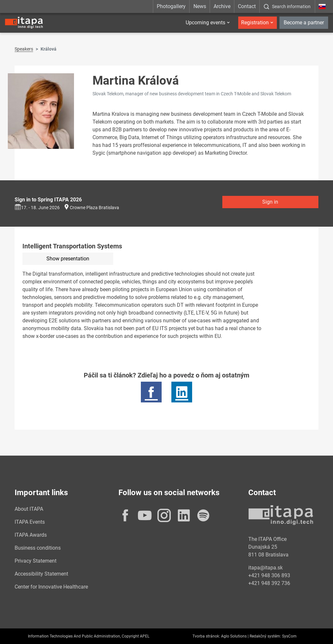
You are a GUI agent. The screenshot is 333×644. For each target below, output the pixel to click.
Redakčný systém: (265, 636)
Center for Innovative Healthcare (51, 587)
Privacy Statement (36, 561)
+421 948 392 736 (269, 583)
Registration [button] (255, 23)
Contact (247, 6)
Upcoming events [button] (205, 23)
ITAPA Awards (31, 535)
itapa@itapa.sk (265, 568)
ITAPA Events (30, 522)
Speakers (24, 49)
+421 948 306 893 (269, 575)
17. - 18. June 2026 (37, 208)
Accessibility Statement (41, 574)
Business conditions (38, 548)
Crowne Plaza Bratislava (94, 208)
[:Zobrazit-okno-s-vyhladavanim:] (287, 6)
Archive (222, 6)
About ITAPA (29, 509)
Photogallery (171, 6)
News (200, 6)
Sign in (270, 202)
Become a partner (304, 23)
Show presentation (68, 259)
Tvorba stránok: (206, 636)
